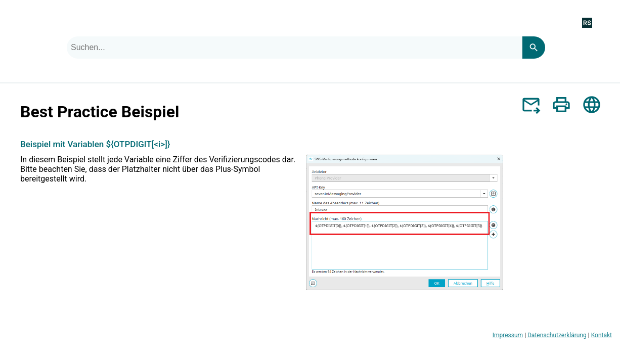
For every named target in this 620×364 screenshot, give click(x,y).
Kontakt (602, 335)
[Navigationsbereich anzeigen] (606, 22)
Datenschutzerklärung (557, 335)
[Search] (534, 48)
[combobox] (294, 48)
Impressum (508, 335)
